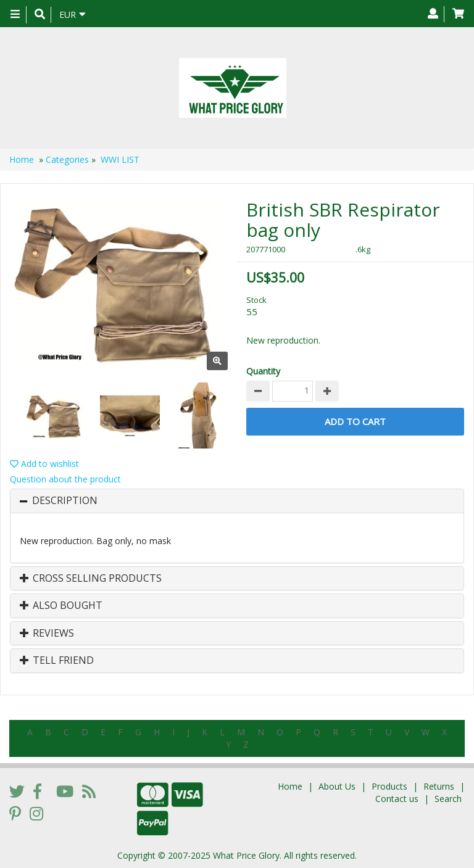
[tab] (237, 501)
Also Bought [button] (61, 606)
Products (389, 786)
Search (448, 799)
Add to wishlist (44, 464)
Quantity (263, 371)
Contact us (397, 799)
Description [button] (65, 501)
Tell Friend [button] (57, 661)
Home (22, 159)
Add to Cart (355, 421)
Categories (67, 159)
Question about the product (65, 479)
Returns (439, 786)
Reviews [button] (47, 634)
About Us (337, 786)
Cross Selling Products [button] (91, 579)
